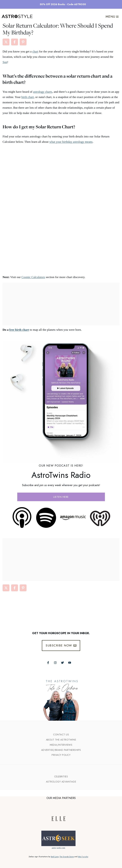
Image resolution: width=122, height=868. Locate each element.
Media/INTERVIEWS (61, 745)
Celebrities (61, 777)
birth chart (28, 97)
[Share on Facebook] (15, 42)
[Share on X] (6, 42)
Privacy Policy (61, 755)
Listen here (61, 497)
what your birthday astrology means (71, 142)
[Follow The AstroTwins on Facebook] (48, 663)
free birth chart (19, 330)
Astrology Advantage (61, 782)
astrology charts (43, 92)
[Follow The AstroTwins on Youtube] (70, 663)
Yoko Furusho (83, 857)
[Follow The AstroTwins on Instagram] (55, 663)
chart (35, 51)
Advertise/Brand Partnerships (61, 750)
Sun (5, 62)
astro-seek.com (58, 848)
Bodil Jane (55, 857)
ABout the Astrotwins (61, 740)
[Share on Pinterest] (23, 42)
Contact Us (61, 735)
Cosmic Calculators (33, 277)
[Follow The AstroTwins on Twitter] (62, 663)
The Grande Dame (67, 857)
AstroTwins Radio (61, 475)
